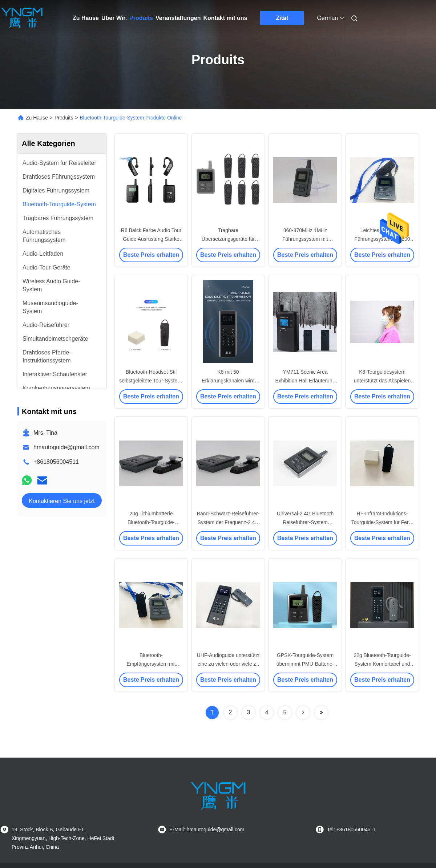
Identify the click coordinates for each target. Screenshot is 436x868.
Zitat (282, 18)
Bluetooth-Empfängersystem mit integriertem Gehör (151, 664)
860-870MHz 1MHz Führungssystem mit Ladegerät (305, 239)
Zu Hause (86, 18)
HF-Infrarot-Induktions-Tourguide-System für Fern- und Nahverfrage (382, 522)
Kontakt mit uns (225, 18)
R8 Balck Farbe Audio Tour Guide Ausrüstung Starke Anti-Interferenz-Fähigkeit (151, 239)
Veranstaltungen (178, 18)
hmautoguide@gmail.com (66, 447)
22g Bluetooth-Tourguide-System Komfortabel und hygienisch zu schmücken (382, 664)
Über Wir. (114, 18)
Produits (141, 18)
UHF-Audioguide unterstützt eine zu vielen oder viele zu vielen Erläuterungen (228, 664)
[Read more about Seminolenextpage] (303, 713)
